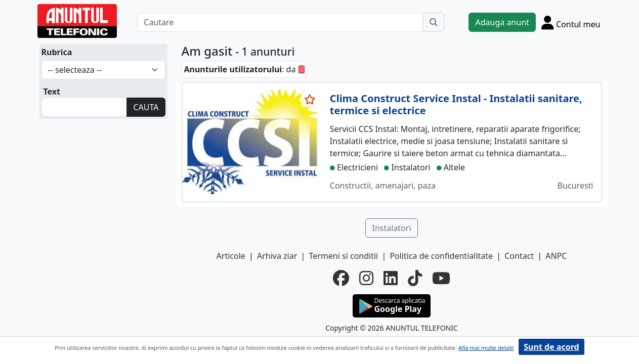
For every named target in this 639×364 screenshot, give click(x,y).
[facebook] (341, 278)
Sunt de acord (551, 347)
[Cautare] (280, 22)
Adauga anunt (502, 22)
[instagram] (366, 278)
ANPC (556, 256)
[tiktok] (415, 278)
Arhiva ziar (277, 256)
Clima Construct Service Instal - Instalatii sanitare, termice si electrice (456, 104)
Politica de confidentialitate (441, 256)
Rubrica (57, 52)
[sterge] (302, 69)
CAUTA (146, 107)
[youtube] (441, 278)
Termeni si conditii (343, 256)
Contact (519, 256)
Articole (231, 256)
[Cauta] (434, 22)
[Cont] (571, 22)
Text (52, 92)
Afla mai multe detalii (486, 348)
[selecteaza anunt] (310, 100)
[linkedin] (391, 278)
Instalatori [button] (391, 228)
